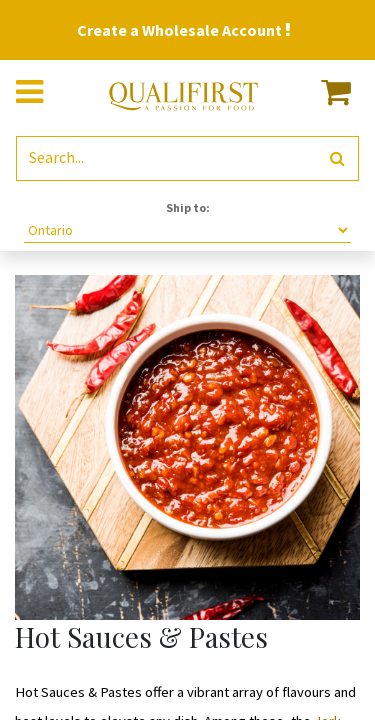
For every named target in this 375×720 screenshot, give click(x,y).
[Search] (337, 158)
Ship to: (188, 207)
